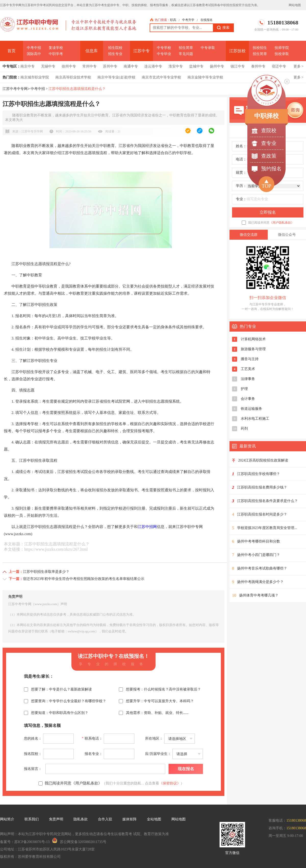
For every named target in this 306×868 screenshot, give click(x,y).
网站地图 (295, 5)
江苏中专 (142, 51)
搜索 (223, 28)
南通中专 (131, 66)
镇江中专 (238, 66)
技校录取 (282, 54)
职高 (173, 20)
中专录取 (208, 48)
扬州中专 (217, 66)
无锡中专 (48, 66)
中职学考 (56, 54)
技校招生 (260, 48)
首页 (11, 51)
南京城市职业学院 (35, 77)
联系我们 (32, 819)
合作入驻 (105, 819)
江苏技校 (237, 51)
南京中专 (28, 66)
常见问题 (186, 54)
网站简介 (7, 819)
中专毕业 (164, 54)
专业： (241, 199)
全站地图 (154, 819)
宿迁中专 (279, 66)
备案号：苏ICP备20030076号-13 (25, 842)
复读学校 (56, 48)
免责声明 (56, 819)
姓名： (241, 146)
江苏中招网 (147, 527)
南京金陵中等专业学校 (205, 77)
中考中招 (34, 48)
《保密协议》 (170, 783)
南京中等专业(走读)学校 (116, 77)
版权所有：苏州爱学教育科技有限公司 (30, 857)
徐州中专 (69, 66)
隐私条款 (81, 819)
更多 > (298, 66)
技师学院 (282, 48)
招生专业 (115, 54)
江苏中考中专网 (15, 89)
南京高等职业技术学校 (73, 77)
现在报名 (186, 769)
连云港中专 (153, 66)
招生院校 (115, 48)
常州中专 (90, 66)
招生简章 (186, 48)
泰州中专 (258, 66)
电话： (241, 159)
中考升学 (188, 20)
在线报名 (207, 20)
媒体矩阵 (130, 819)
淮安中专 (176, 66)
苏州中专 (110, 66)
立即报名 (268, 212)
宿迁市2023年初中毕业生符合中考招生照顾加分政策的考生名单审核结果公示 (84, 579)
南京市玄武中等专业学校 (161, 77)
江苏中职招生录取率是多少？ (46, 572)
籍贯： (241, 173)
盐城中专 (196, 66)
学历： (241, 186)
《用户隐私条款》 (282, 223)
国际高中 (34, 54)
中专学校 (164, 48)
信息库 (92, 51)
